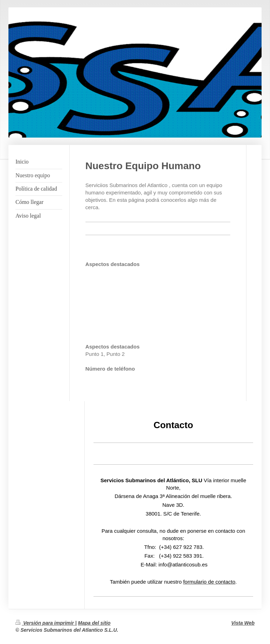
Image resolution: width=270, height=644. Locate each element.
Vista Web (243, 623)
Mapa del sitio (94, 623)
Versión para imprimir (45, 623)
